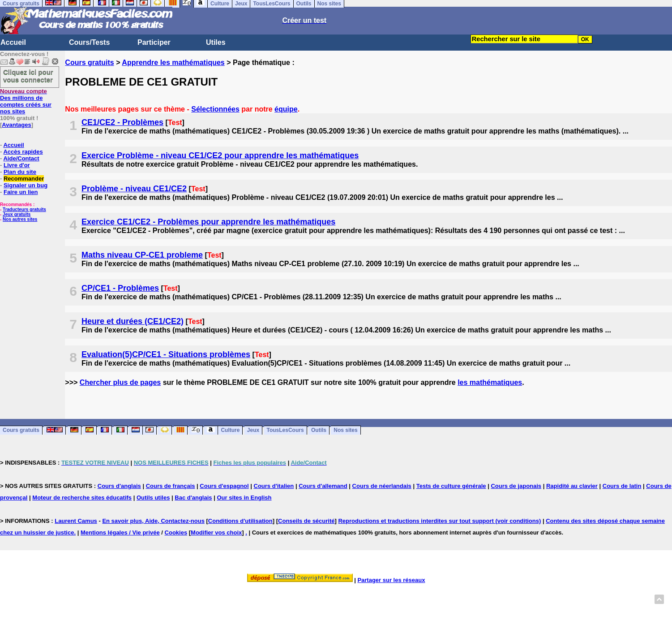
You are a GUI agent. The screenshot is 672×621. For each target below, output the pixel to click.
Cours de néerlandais (382, 486)
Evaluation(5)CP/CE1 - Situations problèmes (166, 354)
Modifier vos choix (216, 533)
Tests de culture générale (451, 486)
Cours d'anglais (119, 486)
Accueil (13, 42)
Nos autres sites (20, 219)
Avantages (16, 125)
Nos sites (345, 431)
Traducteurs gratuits (24, 209)
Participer (154, 42)
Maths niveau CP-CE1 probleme (142, 255)
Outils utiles (153, 498)
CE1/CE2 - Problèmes (122, 122)
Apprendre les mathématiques (173, 63)
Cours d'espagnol (224, 486)
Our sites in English (244, 498)
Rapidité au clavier (572, 486)
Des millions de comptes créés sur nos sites (26, 101)
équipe (286, 109)
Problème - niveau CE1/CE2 (134, 189)
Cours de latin (622, 486)
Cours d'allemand (323, 486)
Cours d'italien (274, 486)
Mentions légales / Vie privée (120, 533)
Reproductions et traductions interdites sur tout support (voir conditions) (439, 521)
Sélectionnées (215, 109)
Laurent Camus (76, 521)
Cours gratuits (89, 63)
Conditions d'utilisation (240, 521)
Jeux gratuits (17, 214)
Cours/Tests (89, 42)
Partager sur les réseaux (391, 580)
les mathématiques (490, 382)
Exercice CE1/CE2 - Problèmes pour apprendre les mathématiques (208, 222)
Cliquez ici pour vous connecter (28, 76)
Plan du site (20, 172)
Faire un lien (21, 192)
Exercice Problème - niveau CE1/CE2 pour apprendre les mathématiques (220, 155)
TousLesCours (285, 431)
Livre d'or (17, 165)
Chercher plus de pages (120, 382)
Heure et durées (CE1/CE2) (133, 321)
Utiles (216, 42)
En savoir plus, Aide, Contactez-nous (153, 521)
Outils (319, 431)
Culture (230, 431)
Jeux (253, 431)
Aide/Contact (21, 158)
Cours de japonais (516, 486)
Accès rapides (23, 152)
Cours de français (171, 486)
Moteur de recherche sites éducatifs (82, 498)
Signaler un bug (26, 185)
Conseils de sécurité (306, 521)
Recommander (24, 179)
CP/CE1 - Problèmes (120, 288)
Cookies (176, 533)
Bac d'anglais (193, 498)
